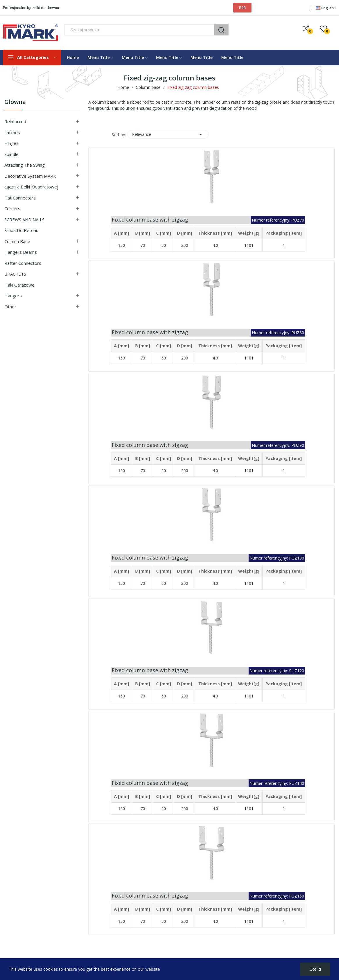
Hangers (13, 296)
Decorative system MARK (30, 176)
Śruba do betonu (21, 230)
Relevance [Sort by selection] (168, 134)
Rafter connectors (23, 263)
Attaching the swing (25, 165)
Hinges (11, 143)
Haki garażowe (19, 285)
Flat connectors (20, 198)
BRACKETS (15, 274)
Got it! (315, 969)
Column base (17, 241)
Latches (12, 132)
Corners (12, 208)
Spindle (11, 154)
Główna (15, 102)
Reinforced (15, 121)
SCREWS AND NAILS (24, 220)
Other (10, 307)
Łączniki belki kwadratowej (31, 187)
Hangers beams (21, 252)
